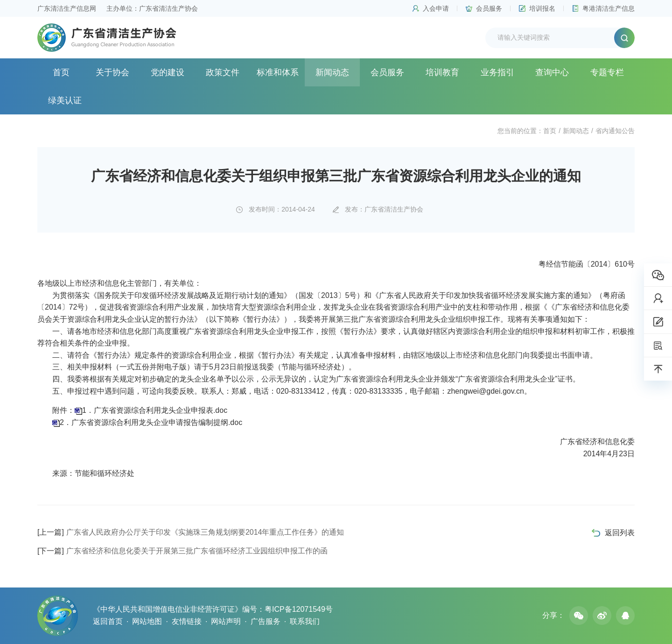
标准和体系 (278, 72)
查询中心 (552, 72)
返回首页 (108, 621)
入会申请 (436, 8)
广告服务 (266, 621)
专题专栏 (607, 72)
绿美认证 (65, 100)
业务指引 (497, 72)
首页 (61, 72)
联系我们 (305, 621)
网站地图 (147, 621)
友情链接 (187, 621)
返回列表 (620, 533)
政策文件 (223, 72)
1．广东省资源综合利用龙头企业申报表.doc (155, 410)
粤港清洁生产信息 (609, 8)
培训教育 (442, 72)
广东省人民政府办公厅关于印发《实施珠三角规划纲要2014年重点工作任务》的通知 (191, 532)
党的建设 (168, 72)
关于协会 (112, 72)
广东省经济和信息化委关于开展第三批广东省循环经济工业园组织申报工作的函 (182, 551)
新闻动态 (332, 72)
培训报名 (542, 8)
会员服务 (489, 8)
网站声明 (226, 621)
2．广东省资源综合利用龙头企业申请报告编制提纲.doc (151, 422)
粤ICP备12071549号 (299, 609)
